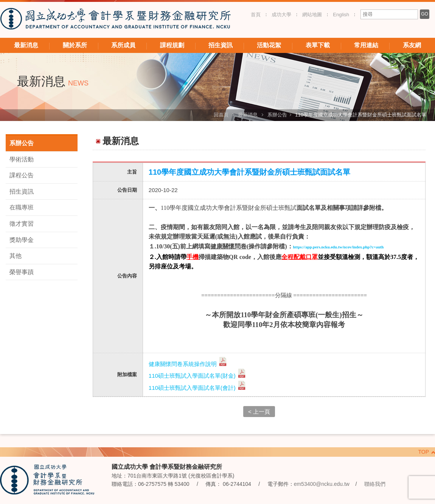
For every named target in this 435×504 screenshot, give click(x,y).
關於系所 (75, 45)
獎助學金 (22, 240)
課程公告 (22, 175)
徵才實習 (22, 224)
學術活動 (22, 159)
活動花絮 (269, 45)
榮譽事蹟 (22, 272)
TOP (423, 452)
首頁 (256, 15)
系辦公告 (277, 115)
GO (425, 14)
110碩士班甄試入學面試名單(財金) (197, 376)
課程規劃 (172, 45)
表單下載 (318, 45)
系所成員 (123, 45)
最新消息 (26, 45)
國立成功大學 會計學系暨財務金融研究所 (115, 20)
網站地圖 (312, 15)
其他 (16, 256)
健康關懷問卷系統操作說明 (188, 364)
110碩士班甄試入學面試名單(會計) (197, 388)
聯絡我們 (375, 484)
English (341, 15)
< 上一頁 (259, 412)
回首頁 (221, 115)
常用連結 (366, 45)
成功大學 (281, 15)
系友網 (412, 45)
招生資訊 (221, 45)
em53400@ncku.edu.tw (322, 484)
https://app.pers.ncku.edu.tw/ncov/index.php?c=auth (339, 247)
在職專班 (22, 207)
